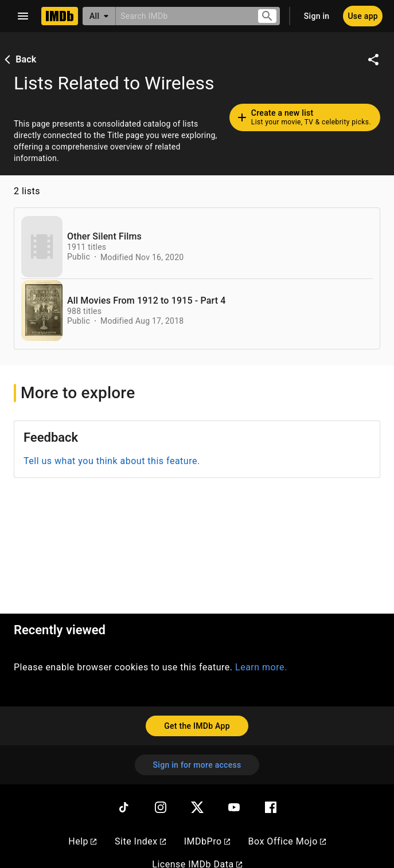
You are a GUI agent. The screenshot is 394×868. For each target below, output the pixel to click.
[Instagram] (161, 807)
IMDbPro (207, 841)
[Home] (60, 16)
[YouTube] (234, 807)
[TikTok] (124, 807)
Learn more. (261, 667)
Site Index (140, 841)
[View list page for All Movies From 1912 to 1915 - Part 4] (42, 311)
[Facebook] (271, 807)
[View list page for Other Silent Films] (42, 247)
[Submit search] (267, 16)
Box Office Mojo (287, 841)
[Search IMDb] (182, 16)
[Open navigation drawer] (23, 16)
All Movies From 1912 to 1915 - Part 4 (147, 301)
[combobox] (182, 16)
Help (82, 841)
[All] (99, 16)
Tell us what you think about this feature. (112, 461)
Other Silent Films (104, 237)
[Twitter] (197, 807)
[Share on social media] (373, 60)
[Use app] (363, 16)
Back (19, 59)
